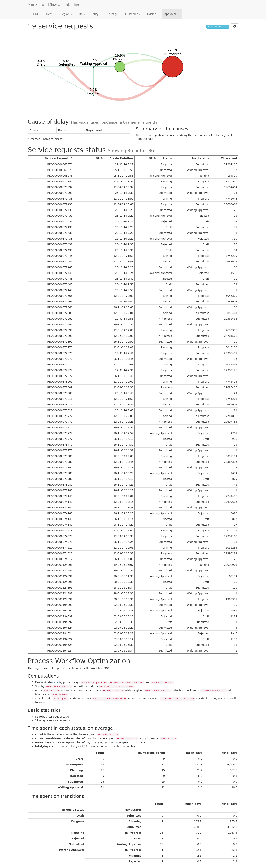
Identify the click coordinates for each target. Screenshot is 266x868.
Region (66, 14)
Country (113, 14)
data (55, 682)
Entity (96, 14)
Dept (51, 14)
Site (82, 14)
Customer (133, 14)
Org (37, 14)
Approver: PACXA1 (218, 27)
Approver (172, 14)
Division (152, 14)
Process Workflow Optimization (53, 5)
